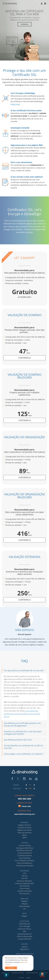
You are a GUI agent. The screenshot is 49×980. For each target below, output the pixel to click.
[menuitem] (42, 3)
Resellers (24, 901)
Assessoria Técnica (25, 929)
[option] (30, 785)
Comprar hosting (25, 845)
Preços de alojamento (25, 863)
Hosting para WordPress (25, 848)
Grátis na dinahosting (25, 936)
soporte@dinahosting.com (24, 814)
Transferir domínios (24, 828)
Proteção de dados (18, 973)
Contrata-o (25, 24)
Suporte (24, 947)
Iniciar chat (25, 806)
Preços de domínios (25, 833)
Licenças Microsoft (24, 939)
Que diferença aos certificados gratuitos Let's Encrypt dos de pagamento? (22, 724)
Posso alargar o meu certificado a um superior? (23, 754)
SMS (24, 931)
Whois (25, 835)
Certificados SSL (25, 924)
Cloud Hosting (25, 886)
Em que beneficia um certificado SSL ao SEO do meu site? (23, 747)
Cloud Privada (25, 888)
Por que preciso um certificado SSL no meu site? (24, 670)
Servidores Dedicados (24, 881)
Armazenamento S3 (25, 934)
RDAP (25, 838)
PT (30, 785)
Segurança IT (24, 949)
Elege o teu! (15, 104)
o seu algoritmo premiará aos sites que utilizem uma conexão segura (22, 714)
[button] (42, 3)
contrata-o (25, 358)
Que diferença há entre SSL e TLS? (18, 740)
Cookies (21, 978)
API (24, 909)
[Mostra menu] (45, 4)
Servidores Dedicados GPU (25, 883)
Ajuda (28, 978)
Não (30, 788)
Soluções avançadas (25, 891)
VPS (25, 873)
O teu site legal (25, 926)
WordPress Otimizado (24, 850)
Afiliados (25, 904)
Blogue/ (24, 916)
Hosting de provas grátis (25, 866)
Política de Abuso (32, 973)
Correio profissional (25, 853)
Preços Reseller (25, 906)
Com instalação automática (24, 860)
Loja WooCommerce (25, 855)
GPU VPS (24, 878)
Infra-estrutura (24, 893)
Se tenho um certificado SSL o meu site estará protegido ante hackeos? (23, 733)
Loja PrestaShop (25, 858)
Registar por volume (24, 830)
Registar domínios (25, 825)
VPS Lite (24, 876)
